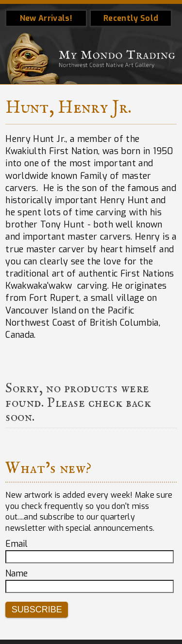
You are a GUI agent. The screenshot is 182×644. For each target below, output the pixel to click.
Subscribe (37, 609)
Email (17, 544)
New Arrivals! (46, 18)
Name (17, 574)
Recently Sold (131, 18)
